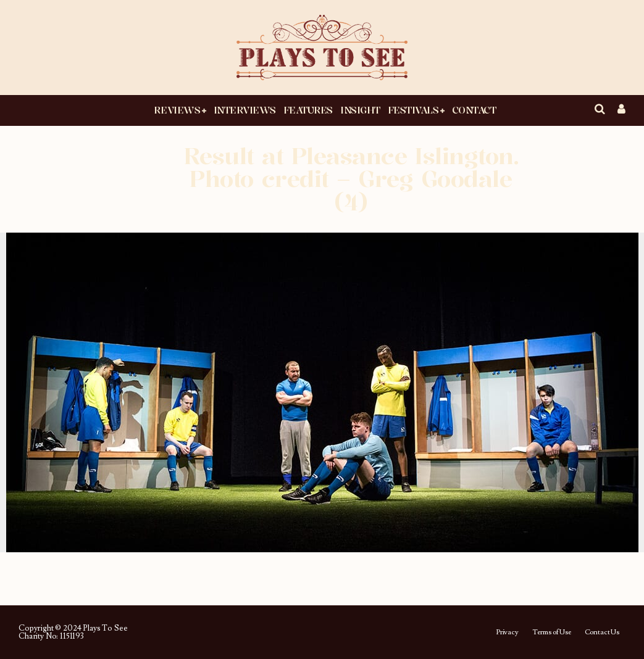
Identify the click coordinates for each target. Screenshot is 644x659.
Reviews (177, 110)
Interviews (245, 110)
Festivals (413, 110)
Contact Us (602, 632)
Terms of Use (552, 632)
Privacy (507, 632)
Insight (360, 110)
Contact (474, 110)
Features (308, 110)
